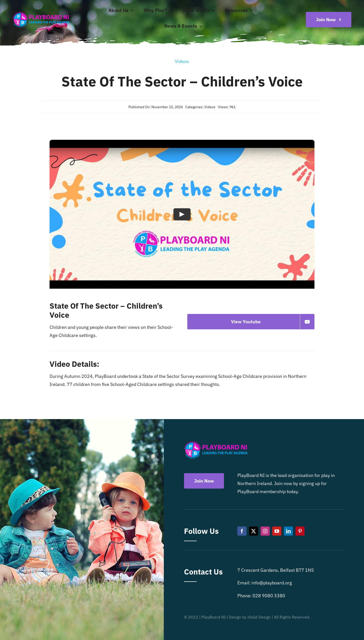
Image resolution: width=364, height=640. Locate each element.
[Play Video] (182, 214)
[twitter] (254, 531)
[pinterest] (300, 531)
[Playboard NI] (41, 12)
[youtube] (277, 531)
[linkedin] (288, 531)
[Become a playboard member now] (329, 20)
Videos (210, 107)
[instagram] (265, 531)
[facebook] (242, 531)
